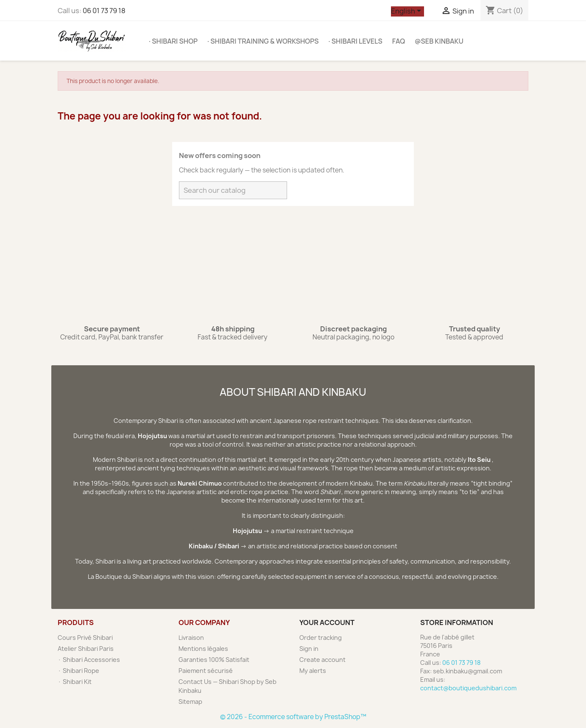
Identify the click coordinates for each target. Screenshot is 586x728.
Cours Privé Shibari (85, 638)
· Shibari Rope (78, 671)
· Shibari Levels (356, 41)
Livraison (191, 638)
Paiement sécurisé (206, 671)
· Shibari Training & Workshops (263, 41)
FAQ (399, 41)
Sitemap (190, 702)
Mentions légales (203, 649)
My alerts (313, 671)
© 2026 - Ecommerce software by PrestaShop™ (293, 717)
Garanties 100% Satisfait (214, 660)
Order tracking (321, 638)
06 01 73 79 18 (104, 11)
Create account (322, 660)
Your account (327, 622)
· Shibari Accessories (89, 660)
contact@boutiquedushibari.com (468, 688)
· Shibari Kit (75, 682)
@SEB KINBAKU (439, 41)
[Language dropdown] (407, 11)
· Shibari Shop (173, 41)
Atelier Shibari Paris (86, 649)
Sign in (309, 649)
